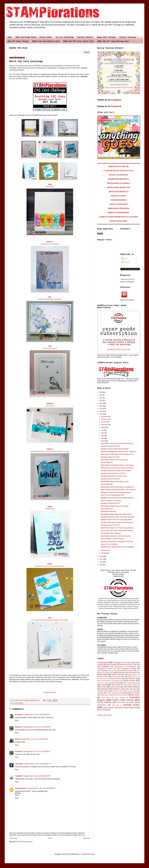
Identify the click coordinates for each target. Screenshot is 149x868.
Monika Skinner (129, 681)
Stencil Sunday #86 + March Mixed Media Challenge (117, 531)
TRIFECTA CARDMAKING (119, 213)
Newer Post (14, 838)
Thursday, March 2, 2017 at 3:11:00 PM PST (36, 752)
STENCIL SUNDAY (119, 196)
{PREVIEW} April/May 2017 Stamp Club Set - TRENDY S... (119, 452)
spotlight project (131, 705)
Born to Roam (50, 406)
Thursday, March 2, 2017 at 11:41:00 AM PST (37, 727)
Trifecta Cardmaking (112, 693)
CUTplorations (132, 667)
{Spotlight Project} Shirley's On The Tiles (113, 473)
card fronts (120, 695)
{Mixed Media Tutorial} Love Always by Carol (114, 460)
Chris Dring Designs (113, 671)
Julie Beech (135, 677)
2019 (101, 409)
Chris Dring (101, 671)
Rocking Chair (50, 509)
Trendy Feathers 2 (46, 244)
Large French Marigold (45, 299)
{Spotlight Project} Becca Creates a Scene (114, 476)
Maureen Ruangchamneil (114, 681)
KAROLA (50, 242)
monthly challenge (104, 702)
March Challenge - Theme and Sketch (112, 539)
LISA (50, 618)
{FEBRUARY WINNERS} (108, 511)
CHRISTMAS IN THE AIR (118, 166)
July (102, 430)
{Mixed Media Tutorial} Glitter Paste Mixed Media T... (117, 514)
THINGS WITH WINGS (119, 204)
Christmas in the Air (127, 671)
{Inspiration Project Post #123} (110, 503)
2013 (101, 565)
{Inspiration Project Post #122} (110, 525)
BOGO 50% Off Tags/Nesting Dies (113, 41)
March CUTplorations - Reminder (111, 501)
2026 (101, 392)
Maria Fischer (130, 678)
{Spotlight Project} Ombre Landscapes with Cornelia (117, 542)
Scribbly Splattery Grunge (61, 451)
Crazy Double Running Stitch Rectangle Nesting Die (45, 620)
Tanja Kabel (133, 689)
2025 (101, 395)
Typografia (125, 693)
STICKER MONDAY (118, 200)
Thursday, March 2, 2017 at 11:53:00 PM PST (41, 788)
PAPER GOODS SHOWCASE (118, 187)
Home (10, 37)
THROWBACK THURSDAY (118, 208)
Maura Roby (101, 681)
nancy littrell (19, 764)
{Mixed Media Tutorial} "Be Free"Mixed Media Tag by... (118, 443)
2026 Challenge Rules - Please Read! (34, 37)
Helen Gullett (104, 677)
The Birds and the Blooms (50, 348)
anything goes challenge (107, 695)
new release (121, 702)
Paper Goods (102, 685)
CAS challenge (19, 703)
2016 (101, 557)
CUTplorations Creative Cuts (107, 669)
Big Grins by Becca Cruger (128, 665)
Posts (124, 259)
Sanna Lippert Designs (130, 685)
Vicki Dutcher (135, 693)
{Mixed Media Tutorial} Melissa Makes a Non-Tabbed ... (118, 465)
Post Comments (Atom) (25, 842)
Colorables (107, 673)
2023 (101, 398)
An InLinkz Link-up (50, 692)
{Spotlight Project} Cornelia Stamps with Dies (115, 449)
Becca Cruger (111, 664)
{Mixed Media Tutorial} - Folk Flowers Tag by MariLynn (117, 528)
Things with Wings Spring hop (121, 691)
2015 (101, 559)
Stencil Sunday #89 (107, 462)
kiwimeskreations (21, 788)
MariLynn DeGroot (116, 679)
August (103, 427)
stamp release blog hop (127, 708)
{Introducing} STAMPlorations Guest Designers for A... (117, 454)
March (103, 441)
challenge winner (133, 695)
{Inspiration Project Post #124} (110, 479)
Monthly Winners (85, 37)
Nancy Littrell (115, 683)
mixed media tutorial (123, 700)
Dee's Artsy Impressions (129, 673)
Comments (126, 262)
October (104, 422)
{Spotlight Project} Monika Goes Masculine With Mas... (118, 498)
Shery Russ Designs (117, 687)
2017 (101, 414)
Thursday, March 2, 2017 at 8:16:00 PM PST (38, 764)
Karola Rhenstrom (102, 679)
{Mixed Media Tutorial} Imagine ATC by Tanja (115, 506)
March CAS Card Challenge (109, 544)
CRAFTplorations (119, 667)
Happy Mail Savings (106, 37)
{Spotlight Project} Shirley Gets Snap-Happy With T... (117, 520)
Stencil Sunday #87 (107, 509)
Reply (17, 720)
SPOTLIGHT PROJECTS (118, 192)
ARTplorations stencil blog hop (122, 663)
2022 (101, 400)
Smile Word (34, 451)
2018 (101, 411)
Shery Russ (102, 687)
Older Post (86, 838)
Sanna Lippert (116, 685)
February (104, 550)
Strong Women (60, 566)
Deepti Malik (102, 674)
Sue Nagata (122, 689)
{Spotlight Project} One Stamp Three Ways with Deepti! (118, 517)
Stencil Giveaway (128, 37)
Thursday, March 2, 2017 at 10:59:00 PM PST (37, 776)
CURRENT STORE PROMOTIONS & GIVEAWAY (118, 217)
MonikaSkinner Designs (103, 683)
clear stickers (106, 698)
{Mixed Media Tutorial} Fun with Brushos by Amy (116, 536)
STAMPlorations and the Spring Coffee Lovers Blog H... (118, 468)
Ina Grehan (115, 677)
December (104, 417)
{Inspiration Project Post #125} (110, 457)
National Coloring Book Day (130, 683)
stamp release (109, 708)
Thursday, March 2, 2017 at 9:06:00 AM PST (36, 715)
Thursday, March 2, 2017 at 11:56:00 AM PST (34, 739)
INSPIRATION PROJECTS (118, 179)
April (103, 438)
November (104, 419)
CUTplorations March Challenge (111, 533)
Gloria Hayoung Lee (134, 675)
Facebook (116, 106)
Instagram (116, 100)
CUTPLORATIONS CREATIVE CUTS (118, 171)
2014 (101, 562)
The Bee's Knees (103, 691)
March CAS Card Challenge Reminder (113, 495)
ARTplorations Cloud (41, 566)
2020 (101, 406)
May (103, 436)
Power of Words (63, 620)
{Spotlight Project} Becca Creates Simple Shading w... (117, 522)
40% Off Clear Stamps (18, 41)
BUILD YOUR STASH (118, 221)
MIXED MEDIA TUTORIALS (119, 183)
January (104, 553)
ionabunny (18, 727)
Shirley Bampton (133, 687)
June (103, 433)
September (105, 425)
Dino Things (50, 566)
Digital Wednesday (118, 675)
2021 (101, 403)
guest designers (120, 698)
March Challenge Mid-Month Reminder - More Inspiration (118, 490)
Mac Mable (18, 715)
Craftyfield (18, 776)
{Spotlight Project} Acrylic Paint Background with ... (116, 492)
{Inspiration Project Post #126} (110, 446)
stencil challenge (102, 710)
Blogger (92, 854)
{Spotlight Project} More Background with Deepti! (116, 471)
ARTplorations (102, 662)
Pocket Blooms (57, 299)
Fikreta (17, 739)
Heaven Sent (50, 187)
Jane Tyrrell (125, 677)
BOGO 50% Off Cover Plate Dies (79, 41)
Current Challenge (65, 37)
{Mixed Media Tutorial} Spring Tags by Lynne (114, 482)
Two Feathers (55, 244)
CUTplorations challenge (128, 669)
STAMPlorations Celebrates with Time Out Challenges (117, 547)
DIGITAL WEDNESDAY (118, 175)
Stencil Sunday (107, 689)
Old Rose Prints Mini (45, 451)
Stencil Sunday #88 (107, 484)
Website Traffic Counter (104, 715)
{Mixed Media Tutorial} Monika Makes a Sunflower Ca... (118, 487)
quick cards (115, 705)
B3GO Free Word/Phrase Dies (46, 41)
